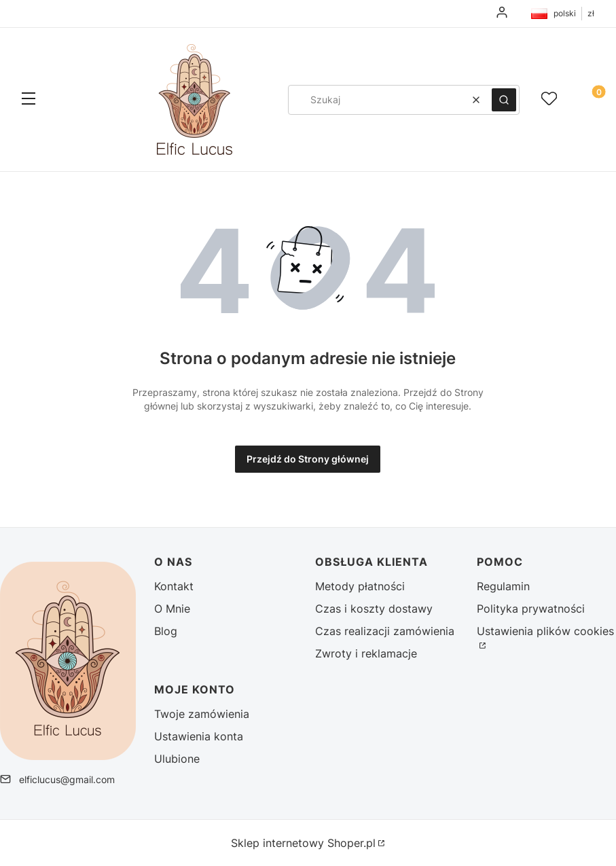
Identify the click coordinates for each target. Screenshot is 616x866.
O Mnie (172, 609)
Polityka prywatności (531, 609)
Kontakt (174, 586)
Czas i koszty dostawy (374, 609)
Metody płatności (360, 586)
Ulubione (177, 759)
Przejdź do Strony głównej (308, 459)
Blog (166, 631)
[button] (29, 100)
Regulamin (503, 586)
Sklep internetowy (303, 843)
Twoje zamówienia (202, 714)
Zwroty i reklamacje (366, 653)
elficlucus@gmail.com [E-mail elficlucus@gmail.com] (67, 779)
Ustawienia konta (199, 736)
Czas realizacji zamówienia (385, 631)
